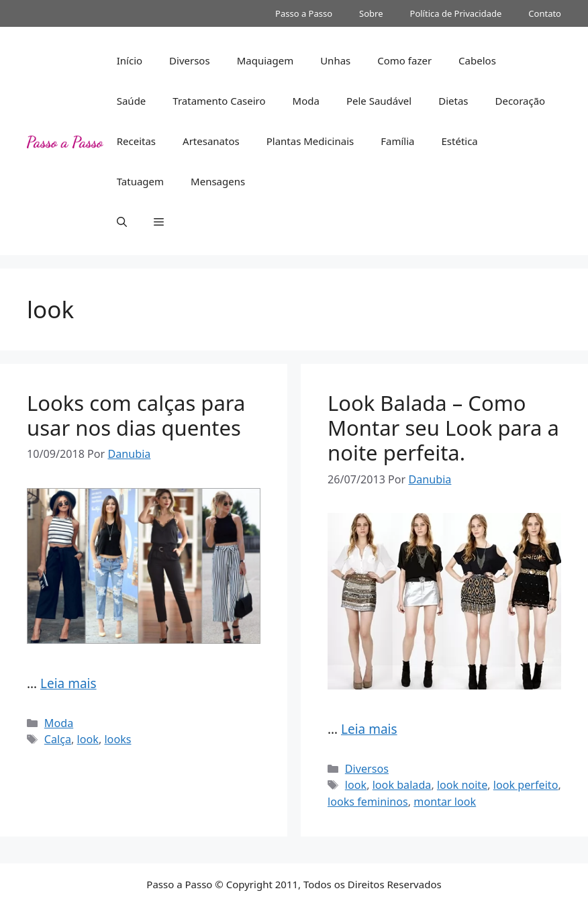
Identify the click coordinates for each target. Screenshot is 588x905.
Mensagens (218, 181)
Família (397, 141)
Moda (306, 101)
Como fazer (404, 60)
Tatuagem (140, 181)
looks (117, 739)
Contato (545, 13)
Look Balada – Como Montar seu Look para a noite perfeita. (443, 428)
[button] (122, 222)
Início (130, 60)
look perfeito (526, 785)
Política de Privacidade (456, 13)
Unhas (335, 60)
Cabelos (477, 60)
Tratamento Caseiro (219, 101)
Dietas (453, 101)
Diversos (190, 60)
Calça (58, 739)
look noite (462, 785)
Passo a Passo (304, 13)
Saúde (132, 101)
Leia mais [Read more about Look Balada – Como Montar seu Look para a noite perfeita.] (369, 729)
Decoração (521, 101)
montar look (445, 802)
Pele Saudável (379, 101)
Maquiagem (265, 60)
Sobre (371, 13)
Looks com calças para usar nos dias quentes (136, 415)
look (88, 739)
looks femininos (368, 802)
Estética (459, 141)
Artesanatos (211, 141)
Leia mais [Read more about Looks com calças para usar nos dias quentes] (68, 683)
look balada (402, 785)
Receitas (136, 141)
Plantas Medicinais (310, 141)
